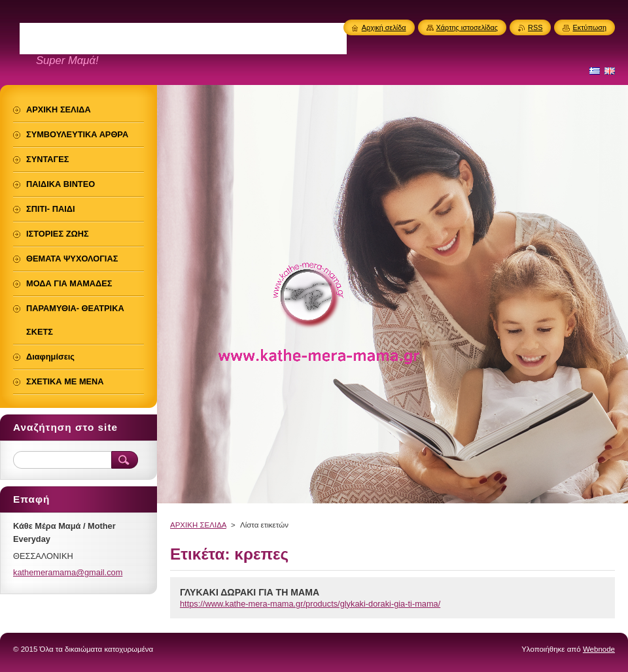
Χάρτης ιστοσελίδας (467, 27)
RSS (535, 27)
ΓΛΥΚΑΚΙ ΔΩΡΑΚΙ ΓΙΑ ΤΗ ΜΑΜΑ (250, 592)
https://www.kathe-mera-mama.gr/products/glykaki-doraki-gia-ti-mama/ (310, 604)
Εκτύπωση (589, 27)
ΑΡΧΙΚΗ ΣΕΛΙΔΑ (198, 525)
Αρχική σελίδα (384, 27)
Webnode (599, 649)
